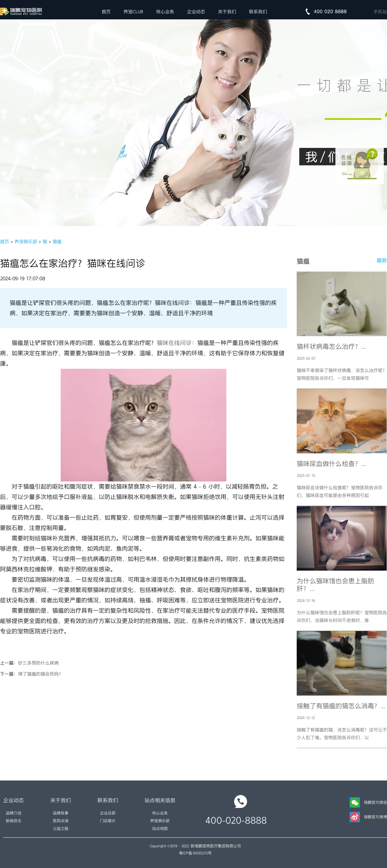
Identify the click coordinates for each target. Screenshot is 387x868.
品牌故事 (61, 813)
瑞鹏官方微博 (368, 817)
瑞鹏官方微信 (368, 802)
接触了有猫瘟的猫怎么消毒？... (341, 706)
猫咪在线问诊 (174, 343)
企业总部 (108, 813)
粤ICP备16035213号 (195, 853)
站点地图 (160, 829)
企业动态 (196, 12)
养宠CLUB (133, 12)
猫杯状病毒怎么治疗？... (331, 346)
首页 (106, 12)
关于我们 (227, 12)
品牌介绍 (14, 813)
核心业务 (165, 12)
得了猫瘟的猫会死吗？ (41, 674)
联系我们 (258, 12)
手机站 (380, 12)
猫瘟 (57, 242)
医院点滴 (61, 821)
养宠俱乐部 (26, 242)
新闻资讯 (14, 821)
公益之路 (61, 829)
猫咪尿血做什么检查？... (331, 464)
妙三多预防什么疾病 (38, 663)
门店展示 (108, 821)
